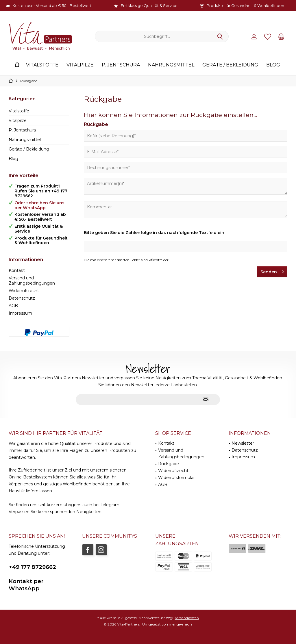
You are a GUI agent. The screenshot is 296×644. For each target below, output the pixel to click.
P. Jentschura (22, 130)
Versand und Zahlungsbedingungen (32, 281)
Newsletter (243, 443)
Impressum (20, 313)
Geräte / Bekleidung (29, 149)
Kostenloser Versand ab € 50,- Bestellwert (52, 5)
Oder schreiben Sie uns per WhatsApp (39, 205)
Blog (13, 159)
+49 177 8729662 (32, 567)
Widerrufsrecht (24, 291)
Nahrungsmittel (25, 140)
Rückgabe (169, 464)
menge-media (181, 624)
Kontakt (17, 270)
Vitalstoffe (19, 111)
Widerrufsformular (176, 478)
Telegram (110, 505)
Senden (272, 271)
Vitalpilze (18, 120)
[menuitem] (281, 36)
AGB (13, 306)
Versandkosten (187, 618)
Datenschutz (22, 298)
